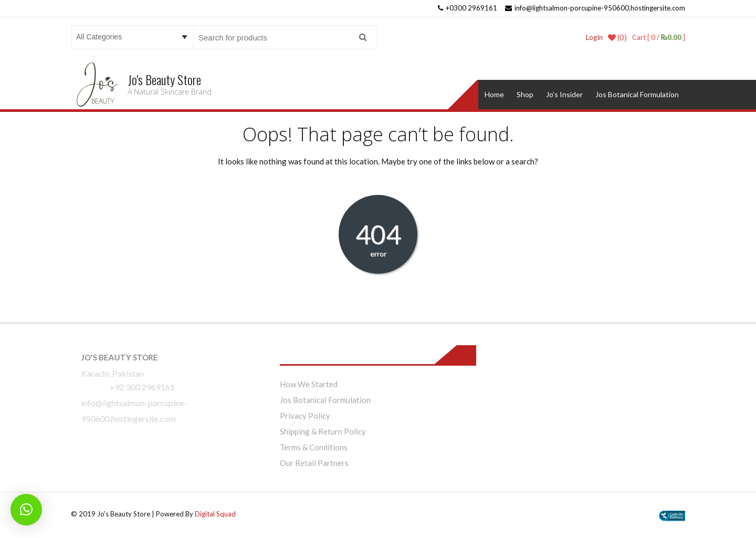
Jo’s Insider (564, 94)
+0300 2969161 (468, 8)
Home (494, 94)
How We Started (309, 384)
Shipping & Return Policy (323, 431)
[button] (26, 510)
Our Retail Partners (314, 463)
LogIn (594, 37)
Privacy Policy (305, 416)
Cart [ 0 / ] (659, 37)
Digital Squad (215, 514)
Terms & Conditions (314, 447)
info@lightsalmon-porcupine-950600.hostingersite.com (595, 8)
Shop (525, 94)
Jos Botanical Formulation (637, 94)
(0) (617, 37)
